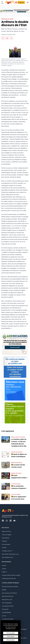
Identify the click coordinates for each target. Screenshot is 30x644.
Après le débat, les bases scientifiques (19, 455)
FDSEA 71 (4, 572)
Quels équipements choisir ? (19, 477)
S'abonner (21, 2)
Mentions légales (22, 629)
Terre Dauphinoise (7, 603)
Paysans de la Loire (7, 600)
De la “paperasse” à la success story (19, 498)
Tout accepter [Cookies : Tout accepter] (11, 633)
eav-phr (4, 616)
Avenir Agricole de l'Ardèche (9, 593)
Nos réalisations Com (8, 557)
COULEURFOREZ (6, 612)
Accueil (4, 565)
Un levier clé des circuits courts (18, 466)
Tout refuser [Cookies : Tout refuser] (11, 636)
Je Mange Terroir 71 (7, 551)
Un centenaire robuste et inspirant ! (19, 487)
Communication (6, 544)
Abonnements (6, 538)
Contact (4, 569)
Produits (4, 548)
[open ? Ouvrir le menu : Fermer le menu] (2, 2)
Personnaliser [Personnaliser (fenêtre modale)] (11, 640)
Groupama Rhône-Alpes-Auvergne (11, 575)
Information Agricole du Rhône (10, 587)
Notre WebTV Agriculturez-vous (10, 554)
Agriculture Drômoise (8, 596)
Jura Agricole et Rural (8, 606)
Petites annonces (6, 531)
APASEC (4, 590)
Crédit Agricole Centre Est (9, 578)
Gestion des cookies (21, 638)
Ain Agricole (5, 609)
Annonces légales (7, 535)
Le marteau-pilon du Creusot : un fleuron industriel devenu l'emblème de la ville (19, 443)
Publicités (4, 541)
